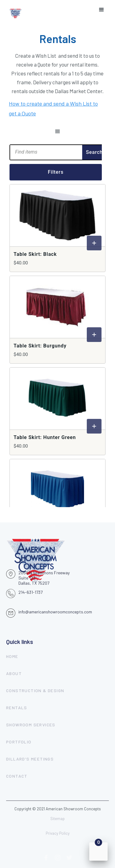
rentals (17, 708)
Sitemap (57, 819)
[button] (102, 10)
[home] (15, 10)
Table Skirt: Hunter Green (45, 437)
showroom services (31, 725)
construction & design (35, 690)
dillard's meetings (30, 759)
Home (12, 656)
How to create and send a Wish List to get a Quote (53, 107)
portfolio (19, 742)
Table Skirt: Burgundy (40, 346)
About (14, 673)
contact (17, 776)
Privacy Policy (58, 833)
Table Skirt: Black (35, 254)
